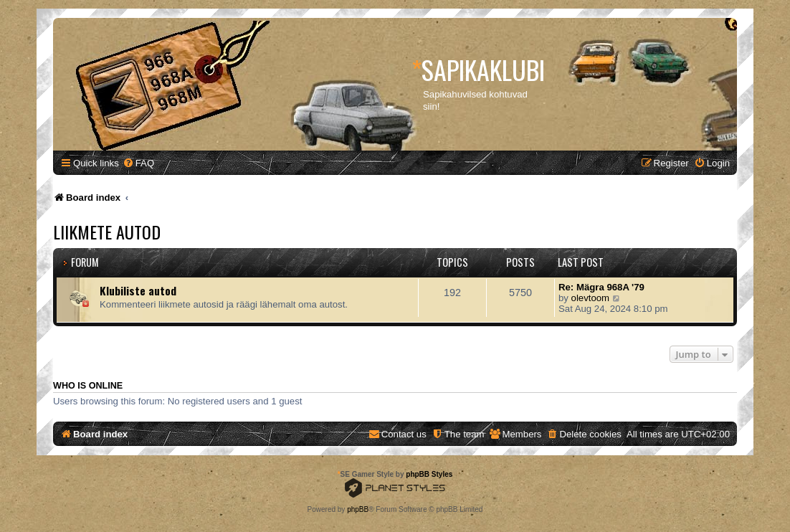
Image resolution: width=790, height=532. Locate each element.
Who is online (88, 386)
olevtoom (591, 298)
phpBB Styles (429, 474)
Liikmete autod (107, 232)
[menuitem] (138, 163)
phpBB (358, 509)
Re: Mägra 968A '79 (601, 287)
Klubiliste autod (138, 290)
